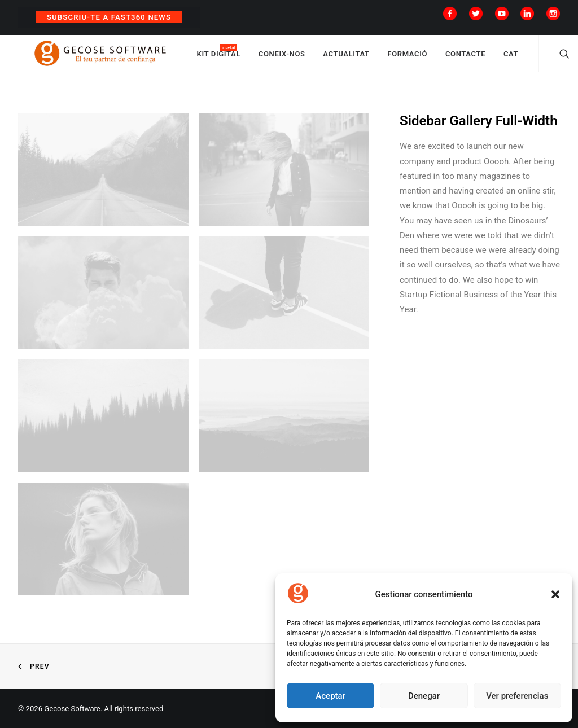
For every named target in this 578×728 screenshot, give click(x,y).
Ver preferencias (517, 696)
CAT (536, 58)
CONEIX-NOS (307, 58)
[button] (555, 594)
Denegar (424, 696)
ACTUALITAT (372, 58)
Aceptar (330, 696)
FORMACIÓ (433, 58)
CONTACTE (491, 58)
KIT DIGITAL (244, 58)
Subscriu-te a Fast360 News (109, 17)
